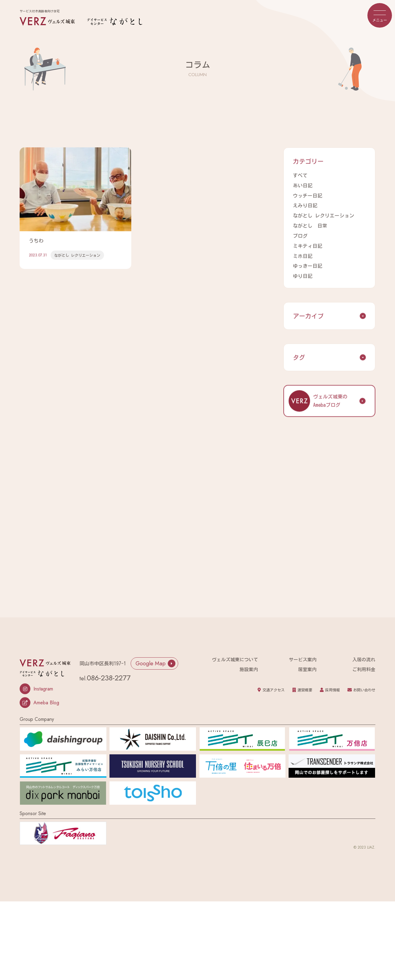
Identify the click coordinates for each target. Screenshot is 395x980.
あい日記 (303, 185)
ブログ (300, 235)
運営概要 (302, 687)
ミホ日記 (303, 254)
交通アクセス (271, 687)
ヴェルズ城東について (235, 657)
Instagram (36, 686)
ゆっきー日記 (308, 264)
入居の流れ (364, 657)
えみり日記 (305, 205)
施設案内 (249, 667)
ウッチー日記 (308, 195)
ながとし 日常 (310, 225)
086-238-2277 (109, 675)
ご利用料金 (364, 667)
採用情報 (330, 687)
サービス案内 (303, 657)
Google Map (155, 661)
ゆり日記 (303, 274)
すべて (300, 176)
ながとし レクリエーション (323, 215)
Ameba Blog (39, 700)
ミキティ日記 (308, 244)
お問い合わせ (361, 687)
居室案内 (307, 667)
